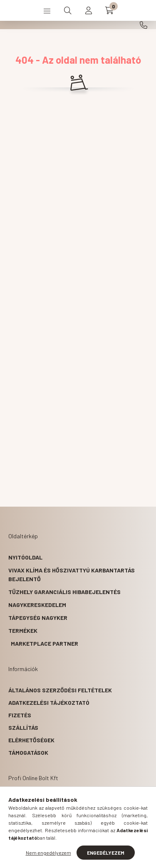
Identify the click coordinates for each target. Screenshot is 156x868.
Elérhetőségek (31, 740)
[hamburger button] (47, 10)
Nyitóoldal (25, 557)
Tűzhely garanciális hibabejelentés (64, 592)
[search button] (68, 10)
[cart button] (109, 10)
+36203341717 (144, 25)
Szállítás (23, 727)
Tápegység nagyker (38, 618)
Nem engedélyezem (48, 853)
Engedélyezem (106, 853)
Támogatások (28, 752)
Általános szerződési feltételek (60, 690)
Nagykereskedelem (37, 605)
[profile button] (89, 10)
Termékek (23, 630)
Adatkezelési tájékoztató (49, 703)
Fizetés (20, 715)
